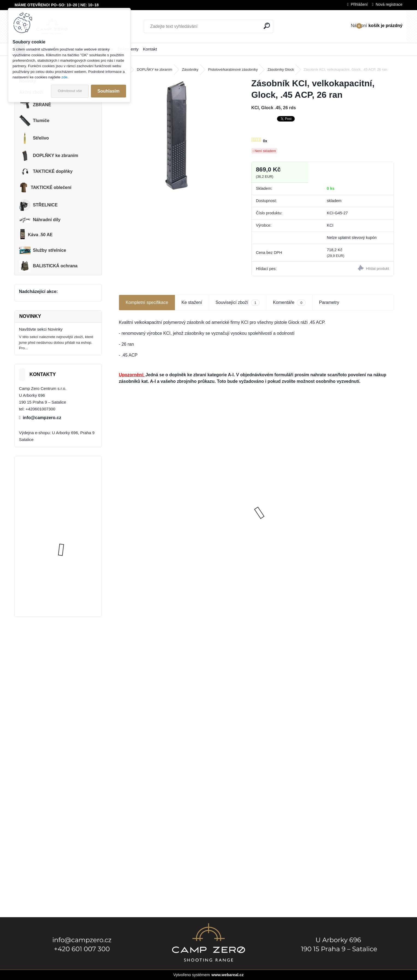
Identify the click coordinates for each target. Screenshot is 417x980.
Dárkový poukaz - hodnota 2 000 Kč (358, 506)
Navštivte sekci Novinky (41, 329)
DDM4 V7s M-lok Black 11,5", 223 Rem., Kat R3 (289, 503)
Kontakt (150, 49)
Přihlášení (359, 4)
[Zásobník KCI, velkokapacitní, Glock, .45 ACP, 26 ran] (176, 135)
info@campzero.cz (42, 418)
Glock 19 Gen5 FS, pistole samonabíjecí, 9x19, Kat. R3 (149, 524)
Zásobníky (190, 69)
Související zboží (238, 303)
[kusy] (203, 577)
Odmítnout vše (70, 91)
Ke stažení (192, 302)
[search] (267, 26)
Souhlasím (108, 91)
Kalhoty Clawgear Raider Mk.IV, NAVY (71, 585)
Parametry (329, 302)
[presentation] (122, 503)
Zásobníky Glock (281, 69)
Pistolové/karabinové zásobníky (233, 69)
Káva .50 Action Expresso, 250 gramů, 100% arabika (221, 536)
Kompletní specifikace (147, 302)
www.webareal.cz (228, 975)
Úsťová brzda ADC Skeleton (73, 482)
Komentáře (289, 303)
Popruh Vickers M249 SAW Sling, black (73, 533)
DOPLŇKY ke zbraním (154, 69)
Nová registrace (389, 4)
